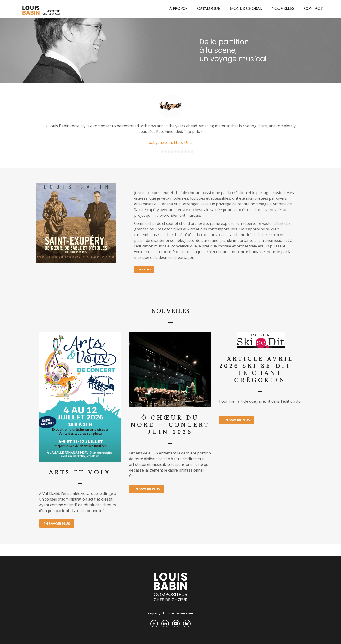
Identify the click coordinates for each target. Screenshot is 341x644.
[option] (170, 120)
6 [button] (179, 152)
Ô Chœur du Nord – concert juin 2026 (170, 425)
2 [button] (166, 152)
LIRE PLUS (144, 269)
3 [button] (169, 152)
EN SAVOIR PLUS (57, 523)
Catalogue (209, 9)
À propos (178, 9)
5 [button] (175, 152)
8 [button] (185, 152)
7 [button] (182, 152)
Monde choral (246, 9)
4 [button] (172, 152)
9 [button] (189, 152)
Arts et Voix (80, 473)
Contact (313, 9)
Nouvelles (283, 9)
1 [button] (162, 152)
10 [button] (192, 152)
